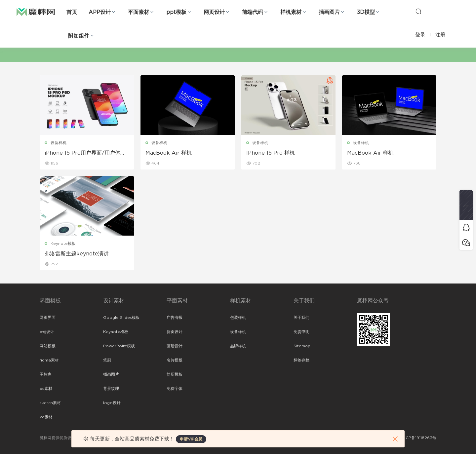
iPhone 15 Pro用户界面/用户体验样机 (85, 153)
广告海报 (175, 318)
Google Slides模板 (121, 318)
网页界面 (48, 318)
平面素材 (139, 12)
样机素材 (291, 12)
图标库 (46, 374)
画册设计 (175, 346)
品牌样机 (238, 346)
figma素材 (49, 360)
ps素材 (46, 389)
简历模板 (175, 374)
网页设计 (214, 12)
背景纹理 (111, 389)
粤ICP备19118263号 (418, 438)
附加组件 (79, 36)
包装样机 (238, 318)
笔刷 (107, 360)
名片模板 (175, 360)
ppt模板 (176, 12)
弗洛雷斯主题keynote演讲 (77, 254)
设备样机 (59, 143)
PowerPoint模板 (119, 346)
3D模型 (366, 12)
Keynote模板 (63, 244)
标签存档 (301, 360)
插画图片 (329, 12)
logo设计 (112, 403)
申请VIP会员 (191, 439)
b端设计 (47, 332)
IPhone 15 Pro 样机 (271, 153)
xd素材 (46, 417)
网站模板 (48, 346)
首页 (72, 12)
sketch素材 (50, 403)
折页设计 (175, 332)
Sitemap (302, 346)
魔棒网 (36, 12)
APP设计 (100, 12)
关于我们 (301, 318)
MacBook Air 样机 (169, 153)
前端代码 (253, 12)
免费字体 (175, 389)
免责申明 (301, 332)
